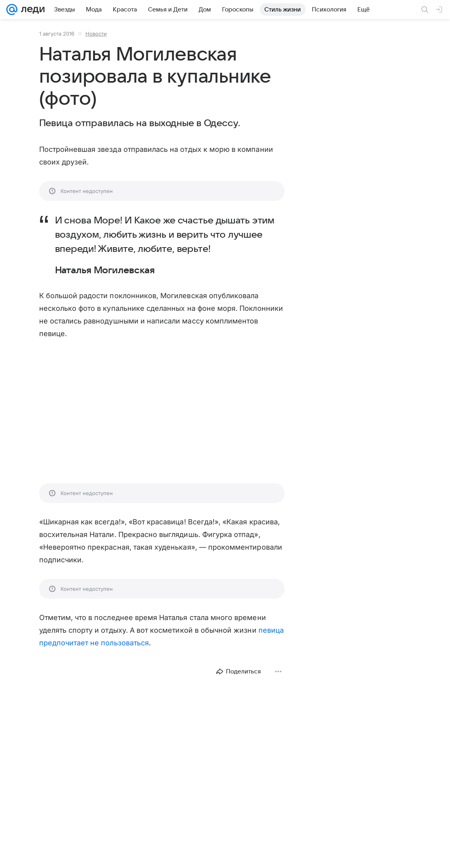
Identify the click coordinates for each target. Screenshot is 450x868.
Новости (96, 34)
